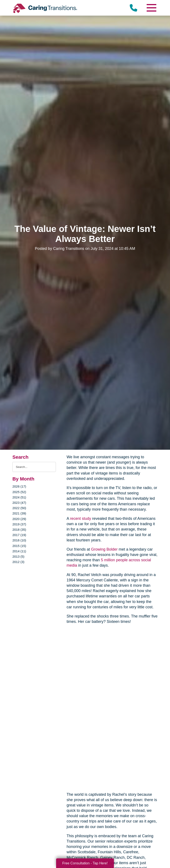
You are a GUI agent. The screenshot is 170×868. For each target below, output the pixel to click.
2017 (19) (19, 535)
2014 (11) (19, 551)
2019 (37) (19, 524)
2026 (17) (19, 486)
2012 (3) (18, 562)
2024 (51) (19, 497)
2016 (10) (19, 540)
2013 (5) (18, 556)
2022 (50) (19, 508)
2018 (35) (19, 530)
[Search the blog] (34, 467)
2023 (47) (19, 503)
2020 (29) (19, 519)
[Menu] (151, 8)
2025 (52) (19, 492)
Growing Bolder (104, 549)
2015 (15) (19, 546)
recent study (81, 519)
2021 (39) (19, 513)
